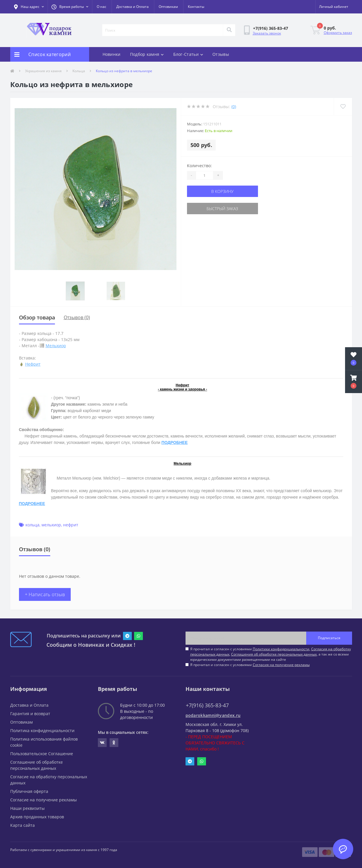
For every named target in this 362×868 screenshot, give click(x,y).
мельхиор (51, 525)
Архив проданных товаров (37, 817)
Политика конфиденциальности (42, 730)
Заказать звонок (267, 33)
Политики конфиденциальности (281, 649)
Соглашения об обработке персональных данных (274, 654)
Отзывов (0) (77, 317)
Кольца (79, 71)
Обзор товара (37, 317)
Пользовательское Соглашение (42, 754)
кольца (32, 525)
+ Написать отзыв (45, 594)
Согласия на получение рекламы (281, 665)
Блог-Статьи (188, 54)
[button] (70, 7)
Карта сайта (22, 825)
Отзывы (221, 54)
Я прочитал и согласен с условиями (250, 665)
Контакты (196, 7)
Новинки (112, 54)
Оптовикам (168, 7)
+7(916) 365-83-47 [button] (207, 705)
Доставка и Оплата (132, 7)
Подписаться (329, 638)
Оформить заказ (338, 33)
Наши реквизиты (27, 808)
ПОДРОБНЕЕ (175, 442)
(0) (234, 107)
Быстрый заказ (222, 209)
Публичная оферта (29, 791)
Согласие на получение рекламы (44, 800)
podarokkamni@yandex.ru (213, 715)
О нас (102, 7)
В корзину (222, 191)
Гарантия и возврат (30, 714)
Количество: (199, 166)
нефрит (71, 525)
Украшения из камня (43, 71)
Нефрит (33, 364)
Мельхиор (56, 346)
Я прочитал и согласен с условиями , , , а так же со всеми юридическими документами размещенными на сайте (271, 654)
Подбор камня (147, 54)
